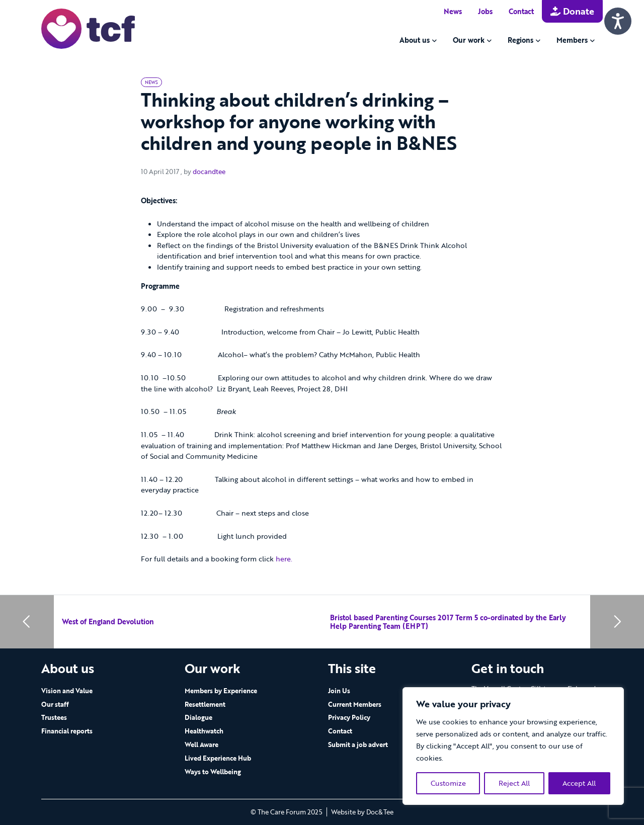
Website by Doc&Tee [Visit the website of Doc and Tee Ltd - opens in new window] (362, 812)
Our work (469, 40)
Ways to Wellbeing (213, 772)
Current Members (355, 704)
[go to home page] (88, 28)
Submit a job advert (358, 745)
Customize (448, 783)
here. (284, 559)
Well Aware (202, 745)
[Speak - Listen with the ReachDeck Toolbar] (618, 21)
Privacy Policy (349, 717)
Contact (521, 11)
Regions (520, 40)
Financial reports (67, 731)
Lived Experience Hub (218, 758)
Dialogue (198, 717)
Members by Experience (221, 691)
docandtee (209, 172)
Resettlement (205, 704)
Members (572, 40)
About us (415, 40)
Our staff (55, 704)
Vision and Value (67, 691)
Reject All (514, 783)
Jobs (485, 11)
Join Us (339, 691)
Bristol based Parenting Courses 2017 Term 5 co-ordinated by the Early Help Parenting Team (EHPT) (448, 622)
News (453, 11)
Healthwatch (204, 731)
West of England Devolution (108, 622)
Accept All (579, 783)
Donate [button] (572, 11)
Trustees (54, 717)
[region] (513, 746)
